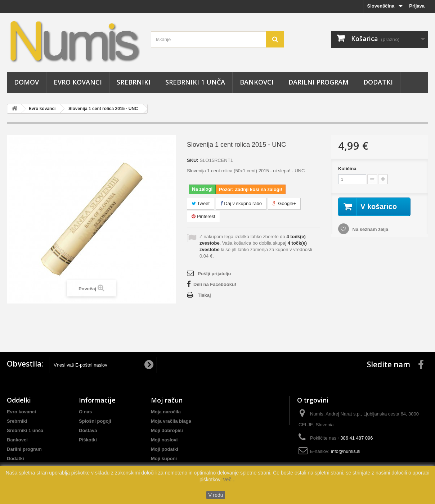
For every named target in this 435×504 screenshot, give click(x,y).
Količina (347, 169)
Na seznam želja (370, 229)
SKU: (193, 160)
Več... (228, 480)
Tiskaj (204, 295)
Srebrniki (134, 82)
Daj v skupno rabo (241, 203)
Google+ (284, 203)
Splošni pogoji (95, 421)
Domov (26, 82)
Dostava (88, 430)
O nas (85, 412)
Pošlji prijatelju (214, 274)
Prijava (417, 6)
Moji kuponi (164, 458)
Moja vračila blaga (171, 421)
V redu (216, 495)
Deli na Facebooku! (215, 284)
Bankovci (257, 82)
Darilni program (319, 82)
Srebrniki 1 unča (195, 82)
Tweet (201, 203)
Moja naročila (166, 412)
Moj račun (167, 400)
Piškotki (88, 440)
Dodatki (378, 82)
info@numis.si (346, 451)
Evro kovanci (78, 82)
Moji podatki (165, 449)
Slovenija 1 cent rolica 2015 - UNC (103, 109)
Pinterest (203, 216)
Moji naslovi (164, 440)
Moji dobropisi (167, 430)
